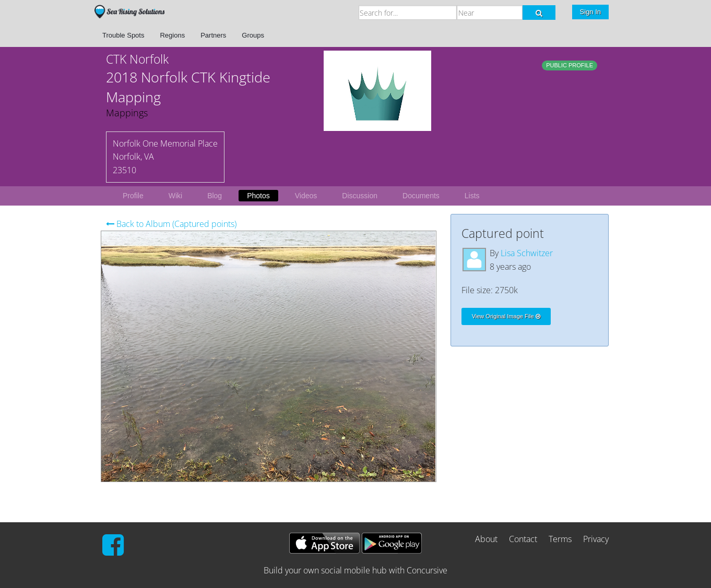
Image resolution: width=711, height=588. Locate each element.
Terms (560, 539)
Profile (133, 196)
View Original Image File (506, 316)
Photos (258, 196)
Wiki (175, 196)
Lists (472, 196)
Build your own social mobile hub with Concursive (355, 570)
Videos (306, 196)
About (486, 539)
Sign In (590, 12)
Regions (172, 35)
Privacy (596, 539)
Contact (523, 539)
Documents (421, 196)
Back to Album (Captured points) (171, 224)
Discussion (360, 196)
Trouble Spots (123, 35)
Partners (213, 35)
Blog (215, 196)
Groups (253, 35)
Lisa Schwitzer (527, 253)
